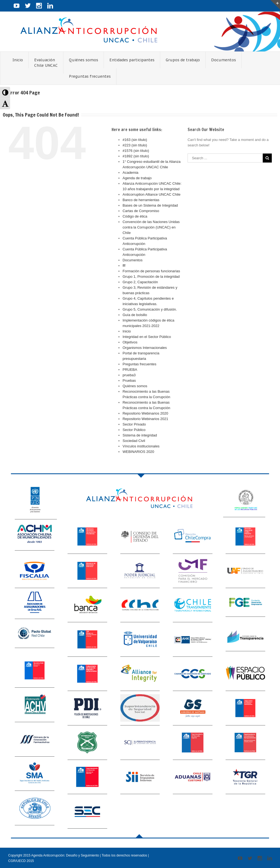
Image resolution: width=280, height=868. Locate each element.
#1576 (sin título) (136, 151)
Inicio (127, 331)
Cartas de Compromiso (141, 211)
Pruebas (129, 381)
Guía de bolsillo (135, 315)
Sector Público (134, 430)
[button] (5, 92)
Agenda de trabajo (137, 178)
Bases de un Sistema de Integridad (150, 205)
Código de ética (135, 216)
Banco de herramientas (141, 200)
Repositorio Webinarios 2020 (145, 413)
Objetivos (130, 342)
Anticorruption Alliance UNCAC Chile (151, 194)
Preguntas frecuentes (139, 364)
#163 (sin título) (135, 140)
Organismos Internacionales (145, 348)
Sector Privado (134, 424)
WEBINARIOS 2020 (138, 452)
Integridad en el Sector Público (147, 337)
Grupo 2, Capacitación (140, 282)
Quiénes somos (135, 386)
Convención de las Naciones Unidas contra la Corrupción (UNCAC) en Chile (151, 227)
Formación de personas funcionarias (151, 271)
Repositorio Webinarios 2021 (145, 419)
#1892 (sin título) (136, 156)
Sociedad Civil (134, 441)
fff (124, 266)
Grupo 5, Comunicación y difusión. (150, 309)
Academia (130, 173)
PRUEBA (130, 370)
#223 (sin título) (135, 145)
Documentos (132, 260)
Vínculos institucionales (141, 446)
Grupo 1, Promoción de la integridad (151, 277)
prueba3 (129, 375)
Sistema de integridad (140, 435)
